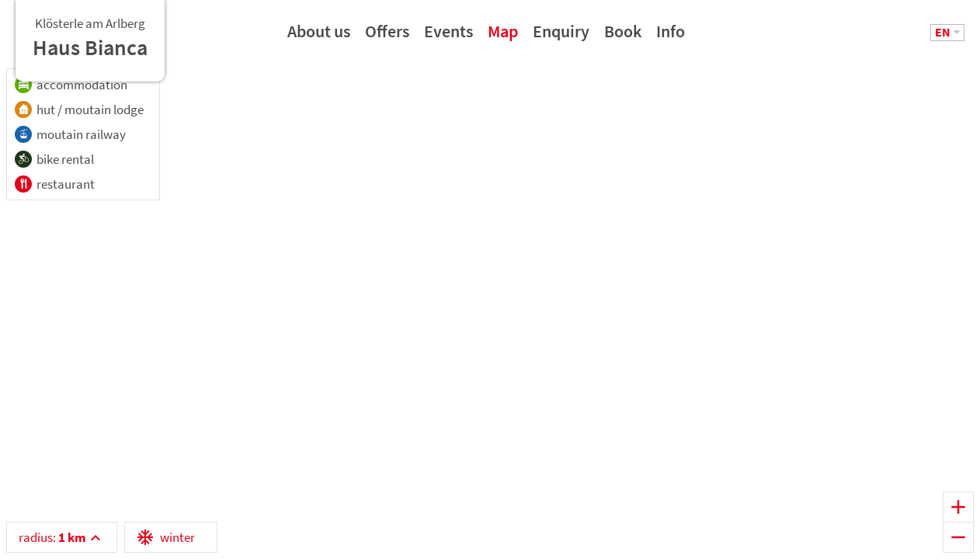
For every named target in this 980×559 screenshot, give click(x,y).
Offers (387, 36)
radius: (52, 537)
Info (671, 36)
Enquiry (561, 36)
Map (503, 36)
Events (448, 36)
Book (623, 36)
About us (319, 36)
